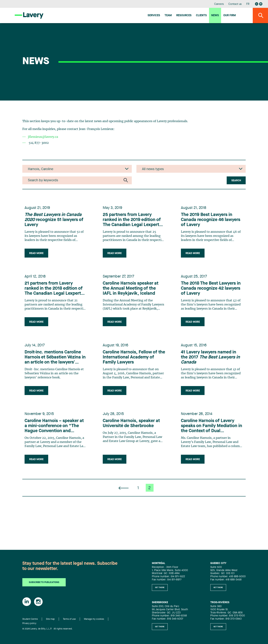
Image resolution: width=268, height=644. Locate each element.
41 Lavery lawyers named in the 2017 (211, 371)
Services (154, 16)
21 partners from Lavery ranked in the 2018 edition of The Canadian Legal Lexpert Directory (56, 297)
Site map (50, 619)
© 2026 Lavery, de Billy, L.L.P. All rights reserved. (47, 629)
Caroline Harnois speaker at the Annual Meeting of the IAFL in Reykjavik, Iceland (133, 297)
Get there (160, 587)
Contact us (235, 4)
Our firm (230, 16)
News (215, 16)
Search (236, 181)
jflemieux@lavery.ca (43, 137)
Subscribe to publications (44, 583)
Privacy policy (29, 623)
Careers (219, 4)
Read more (39, 256)
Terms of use (69, 619)
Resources (184, 16)
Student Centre (30, 619)
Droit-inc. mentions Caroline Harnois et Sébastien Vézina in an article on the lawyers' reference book (55, 371)
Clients (201, 16)
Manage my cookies (94, 619)
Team (168, 16)
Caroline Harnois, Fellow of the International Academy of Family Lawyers (132, 371)
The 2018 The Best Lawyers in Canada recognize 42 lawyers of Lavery (211, 297)
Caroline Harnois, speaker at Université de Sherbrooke (134, 442)
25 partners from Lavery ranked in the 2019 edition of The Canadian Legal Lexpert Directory (134, 223)
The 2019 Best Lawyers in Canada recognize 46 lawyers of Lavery (209, 223)
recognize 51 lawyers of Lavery (55, 223)
